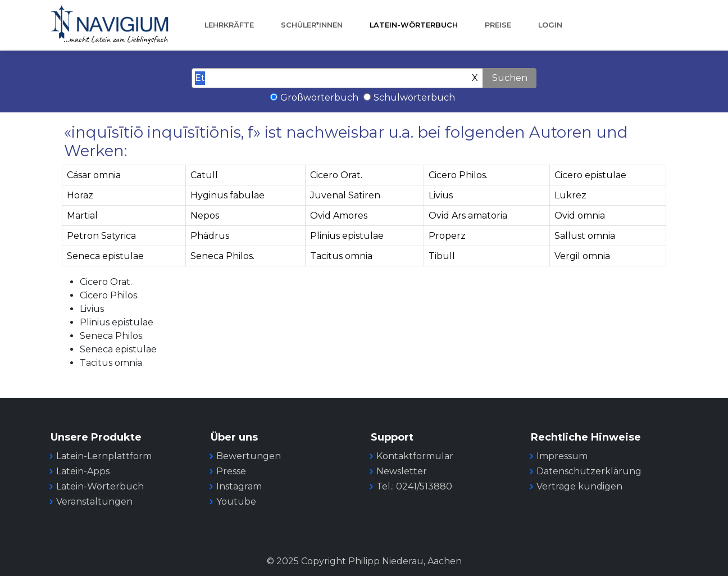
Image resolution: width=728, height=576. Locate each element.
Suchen (510, 78)
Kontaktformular (415, 456)
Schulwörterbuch (414, 97)
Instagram (239, 486)
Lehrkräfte (229, 25)
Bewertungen (249, 456)
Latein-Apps (83, 471)
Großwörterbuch (319, 97)
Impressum (562, 456)
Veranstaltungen (94, 502)
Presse (231, 471)
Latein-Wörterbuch (414, 25)
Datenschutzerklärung (589, 471)
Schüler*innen (312, 25)
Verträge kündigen (579, 486)
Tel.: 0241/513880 (414, 486)
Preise (498, 25)
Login (550, 25)
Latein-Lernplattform (104, 456)
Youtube (236, 502)
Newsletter (402, 471)
